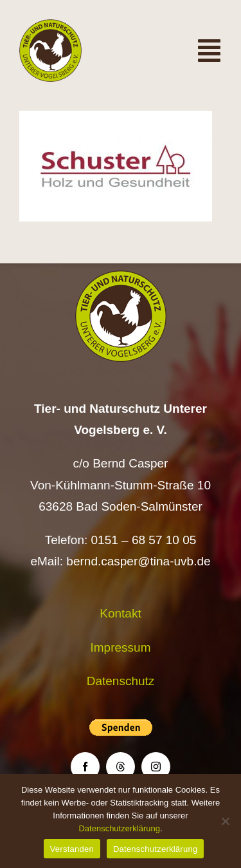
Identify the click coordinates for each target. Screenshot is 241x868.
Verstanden (72, 849)
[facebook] (85, 767)
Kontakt (120, 613)
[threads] (121, 767)
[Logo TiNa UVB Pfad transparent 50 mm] (50, 25)
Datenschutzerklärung (119, 828)
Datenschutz (121, 681)
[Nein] (225, 821)
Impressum (121, 647)
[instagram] (156, 767)
